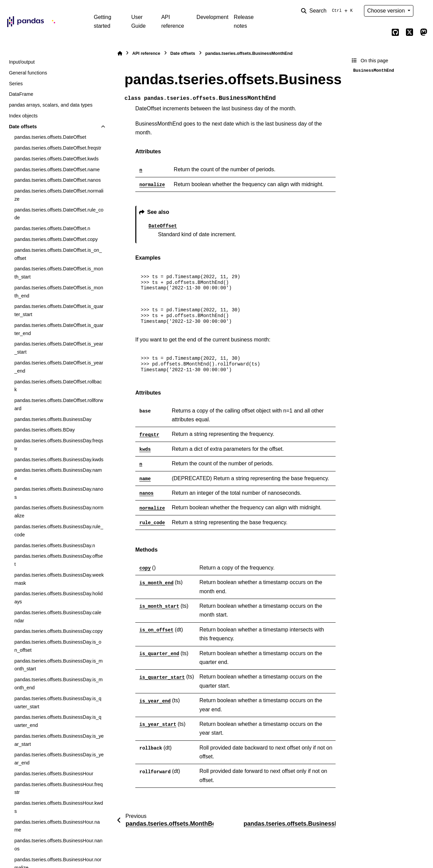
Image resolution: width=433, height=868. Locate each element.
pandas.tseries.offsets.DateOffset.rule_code (59, 214)
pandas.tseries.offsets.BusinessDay (53, 419)
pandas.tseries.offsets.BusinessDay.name (58, 474)
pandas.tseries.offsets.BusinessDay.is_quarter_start (58, 703)
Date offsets (23, 127)
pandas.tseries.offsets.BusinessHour (54, 774)
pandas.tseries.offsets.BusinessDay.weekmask (59, 579)
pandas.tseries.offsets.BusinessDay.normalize (59, 512)
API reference (173, 21)
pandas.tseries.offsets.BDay (44, 430)
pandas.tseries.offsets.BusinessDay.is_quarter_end (58, 721)
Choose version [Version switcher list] (387, 11)
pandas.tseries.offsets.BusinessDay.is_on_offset (58, 646)
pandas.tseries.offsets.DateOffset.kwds (56, 159)
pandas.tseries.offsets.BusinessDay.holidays (58, 598)
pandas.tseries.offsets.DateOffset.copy (56, 239)
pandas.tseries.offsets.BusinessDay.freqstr (59, 445)
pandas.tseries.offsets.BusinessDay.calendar (58, 617)
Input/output (22, 62)
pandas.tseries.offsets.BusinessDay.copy (58, 631)
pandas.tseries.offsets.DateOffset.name (57, 170)
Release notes (244, 21)
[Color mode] (424, 11)
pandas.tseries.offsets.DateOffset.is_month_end (59, 292)
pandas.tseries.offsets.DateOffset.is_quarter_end (59, 329)
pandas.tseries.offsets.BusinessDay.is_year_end (59, 759)
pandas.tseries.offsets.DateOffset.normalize (59, 195)
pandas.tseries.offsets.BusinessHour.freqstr (58, 788)
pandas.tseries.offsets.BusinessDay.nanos (59, 493)
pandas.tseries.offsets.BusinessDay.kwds (59, 460)
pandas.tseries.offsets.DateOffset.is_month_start (59, 273)
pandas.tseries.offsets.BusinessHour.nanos (58, 845)
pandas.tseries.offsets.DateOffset (50, 137)
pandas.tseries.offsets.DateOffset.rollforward (59, 404)
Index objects (23, 116)
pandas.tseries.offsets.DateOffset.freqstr (58, 148)
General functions (28, 73)
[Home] (120, 53)
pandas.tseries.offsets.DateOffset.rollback (58, 386)
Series (16, 84)
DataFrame (21, 94)
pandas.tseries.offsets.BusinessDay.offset (59, 560)
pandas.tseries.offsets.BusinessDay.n (55, 546)
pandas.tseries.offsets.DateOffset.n (52, 228)
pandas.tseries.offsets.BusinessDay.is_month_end (58, 684)
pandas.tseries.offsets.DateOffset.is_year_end (59, 367)
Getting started (102, 21)
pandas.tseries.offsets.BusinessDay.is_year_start (59, 740)
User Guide (139, 21)
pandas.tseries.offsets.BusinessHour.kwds (59, 807)
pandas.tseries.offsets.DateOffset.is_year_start (59, 348)
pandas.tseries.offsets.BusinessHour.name (57, 826)
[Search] (328, 11)
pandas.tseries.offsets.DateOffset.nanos (57, 180)
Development (212, 17)
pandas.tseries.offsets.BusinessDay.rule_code (59, 531)
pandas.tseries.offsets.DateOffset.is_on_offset (58, 254)
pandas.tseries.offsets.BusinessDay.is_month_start (58, 665)
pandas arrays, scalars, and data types (51, 105)
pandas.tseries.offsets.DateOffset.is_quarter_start (59, 310)
